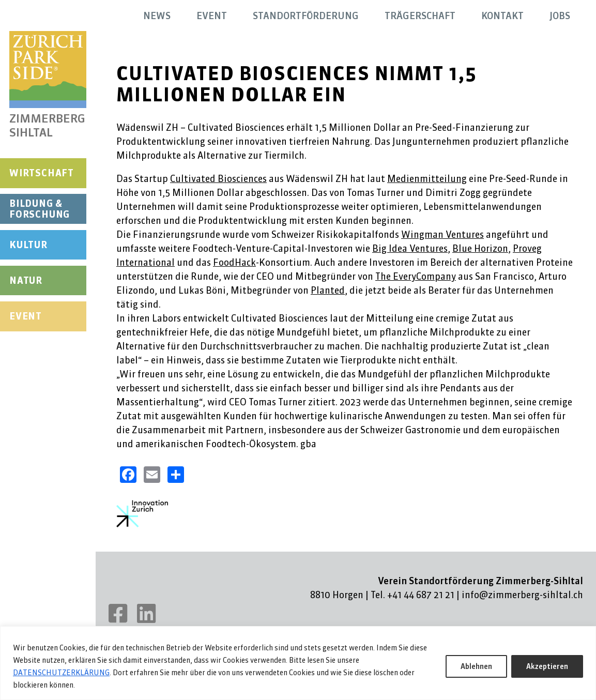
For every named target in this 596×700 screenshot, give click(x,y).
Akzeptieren (547, 666)
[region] (298, 663)
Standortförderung (306, 16)
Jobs (560, 16)
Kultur (28, 245)
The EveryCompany (416, 276)
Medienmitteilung (427, 179)
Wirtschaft (42, 173)
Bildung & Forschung (40, 209)
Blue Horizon (480, 248)
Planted (328, 290)
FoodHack (234, 262)
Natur (26, 280)
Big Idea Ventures (410, 248)
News (157, 16)
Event (26, 316)
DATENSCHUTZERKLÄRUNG (61, 673)
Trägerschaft (420, 16)
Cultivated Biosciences (218, 179)
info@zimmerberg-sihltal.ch (522, 595)
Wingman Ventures (442, 234)
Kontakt (502, 16)
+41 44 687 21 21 (421, 595)
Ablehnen (476, 666)
